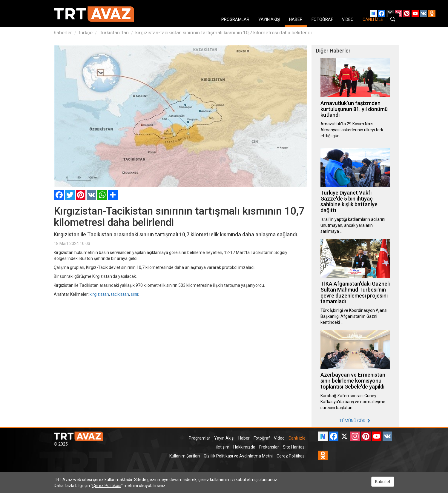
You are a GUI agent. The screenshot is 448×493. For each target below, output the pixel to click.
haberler (63, 33)
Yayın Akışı (224, 438)
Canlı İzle (297, 438)
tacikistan (120, 294)
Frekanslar (269, 447)
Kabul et (383, 482)
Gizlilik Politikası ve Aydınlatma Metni (238, 456)
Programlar (200, 438)
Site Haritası (294, 447)
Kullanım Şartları (185, 456)
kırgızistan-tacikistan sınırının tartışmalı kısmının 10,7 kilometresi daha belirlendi (224, 33)
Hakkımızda (244, 447)
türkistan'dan (114, 33)
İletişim (223, 447)
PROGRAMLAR (235, 19)
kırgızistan (99, 294)
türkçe (86, 33)
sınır (135, 294)
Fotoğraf (262, 438)
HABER (296, 19)
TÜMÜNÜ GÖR (355, 421)
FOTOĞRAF (322, 19)
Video (279, 438)
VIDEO (348, 19)
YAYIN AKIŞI (269, 19)
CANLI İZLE (373, 19)
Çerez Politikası (291, 456)
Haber (244, 438)
